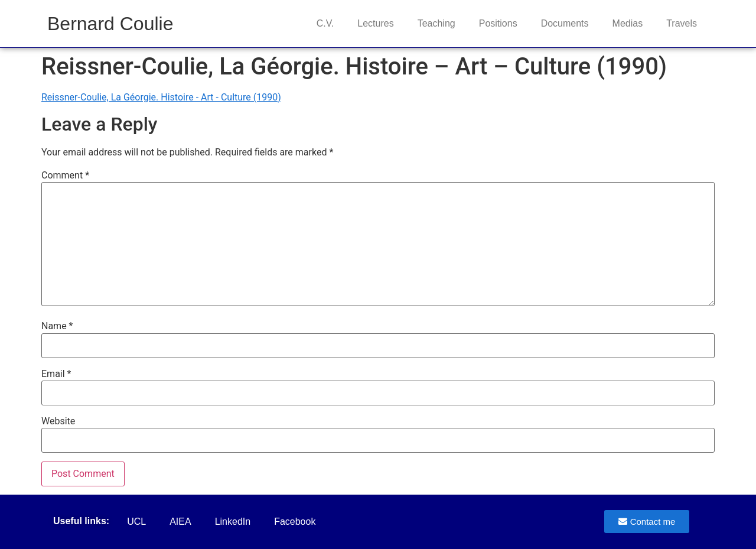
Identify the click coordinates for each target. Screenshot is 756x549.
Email (56, 374)
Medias (628, 23)
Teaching (436, 23)
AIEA (180, 522)
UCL (136, 522)
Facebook (295, 522)
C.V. (325, 23)
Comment (65, 176)
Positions (498, 23)
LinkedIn (233, 522)
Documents (565, 23)
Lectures (375, 23)
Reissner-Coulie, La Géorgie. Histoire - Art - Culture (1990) (161, 97)
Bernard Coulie (110, 24)
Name (57, 326)
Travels (682, 23)
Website (58, 421)
